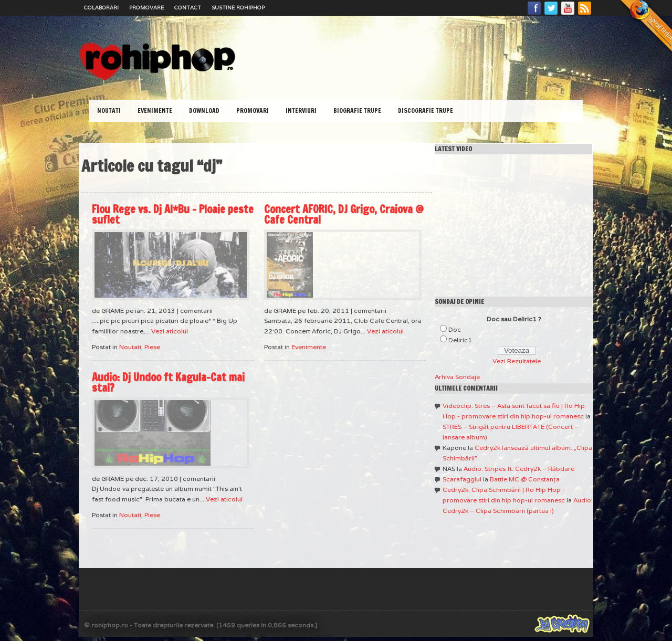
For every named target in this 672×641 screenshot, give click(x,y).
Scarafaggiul (462, 479)
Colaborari (101, 8)
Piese (152, 347)
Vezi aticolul (170, 331)
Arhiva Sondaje (457, 377)
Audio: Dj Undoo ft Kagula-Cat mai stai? (168, 382)
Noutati (109, 111)
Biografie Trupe (357, 111)
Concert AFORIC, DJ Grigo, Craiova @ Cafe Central (344, 214)
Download (204, 111)
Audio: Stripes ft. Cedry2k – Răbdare (519, 469)
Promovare (146, 8)
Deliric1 (460, 340)
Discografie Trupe (426, 111)
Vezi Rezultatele (517, 361)
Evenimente (155, 111)
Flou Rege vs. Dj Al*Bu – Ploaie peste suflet (173, 214)
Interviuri (301, 111)
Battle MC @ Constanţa (525, 479)
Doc (455, 329)
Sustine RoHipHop (238, 8)
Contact (188, 8)
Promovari (253, 111)
